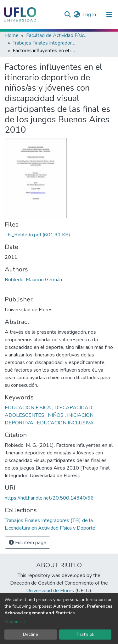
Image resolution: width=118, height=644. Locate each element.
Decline (31, 634)
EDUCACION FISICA (28, 408)
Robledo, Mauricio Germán (33, 280)
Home (12, 35)
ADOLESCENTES (25, 415)
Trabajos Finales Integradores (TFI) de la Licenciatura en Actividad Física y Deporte (44, 43)
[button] (77, 15)
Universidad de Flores (50, 591)
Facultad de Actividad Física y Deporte (58, 35)
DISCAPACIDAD (74, 408)
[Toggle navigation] (109, 15)
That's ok (85, 634)
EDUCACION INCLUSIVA (65, 423)
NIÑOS (56, 415)
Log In (90, 15)
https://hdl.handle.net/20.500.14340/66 (49, 498)
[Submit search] (67, 15)
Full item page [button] (28, 543)
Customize (15, 622)
